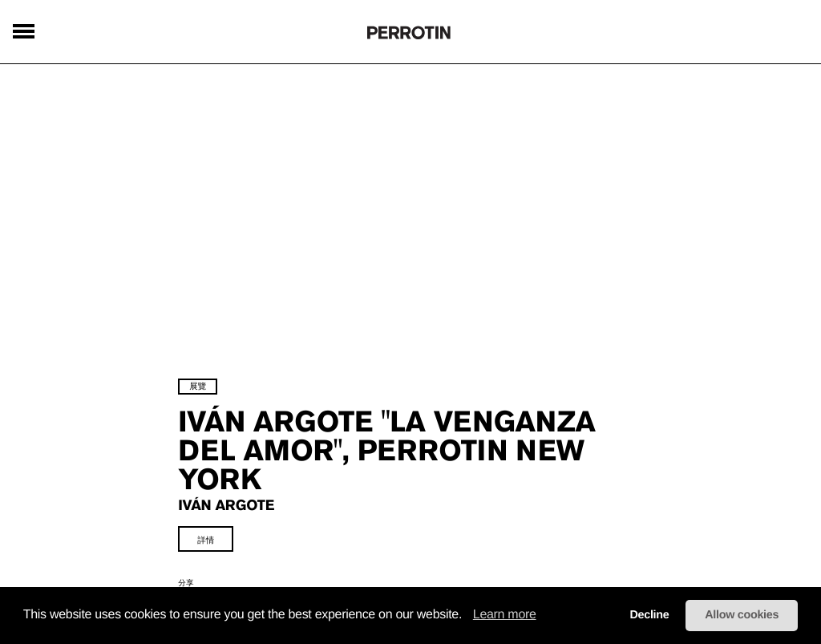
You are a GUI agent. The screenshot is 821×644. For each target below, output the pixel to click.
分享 (188, 581)
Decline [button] (649, 615)
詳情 (208, 539)
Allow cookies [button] (742, 615)
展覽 (200, 384)
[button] (467, 616)
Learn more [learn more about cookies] (505, 615)
